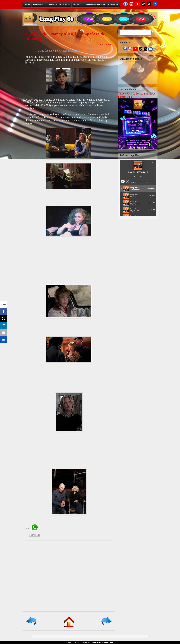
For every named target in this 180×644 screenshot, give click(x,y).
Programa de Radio (95, 5)
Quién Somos (39, 5)
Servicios (78, 5)
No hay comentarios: (106, 44)
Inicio (27, 5)
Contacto (113, 5)
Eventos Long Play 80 (59, 5)
